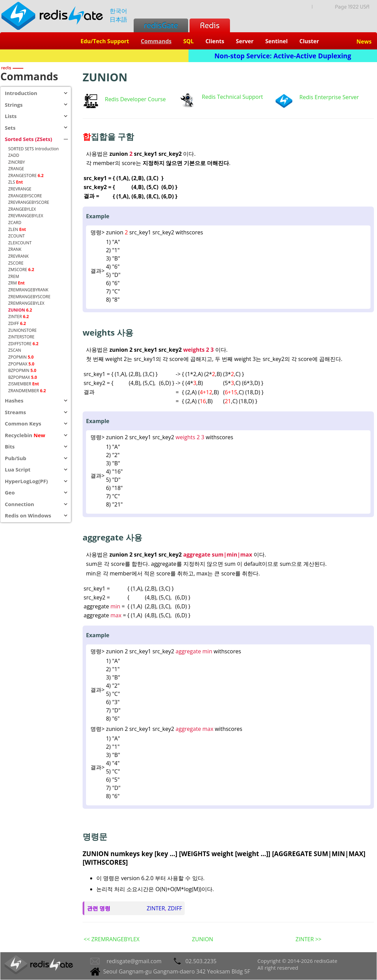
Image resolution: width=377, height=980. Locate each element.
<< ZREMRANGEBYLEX (112, 939)
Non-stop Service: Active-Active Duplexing (283, 56)
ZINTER (156, 908)
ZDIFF (175, 908)
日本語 (118, 19)
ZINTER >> (308, 939)
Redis (210, 25)
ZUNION (203, 939)
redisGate (161, 25)
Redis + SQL (94, 56)
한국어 (118, 11)
